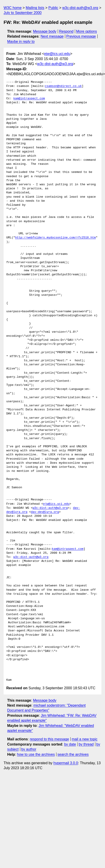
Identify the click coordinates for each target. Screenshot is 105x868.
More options (87, 31)
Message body (45, 31)
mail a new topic (85, 739)
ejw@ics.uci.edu (57, 54)
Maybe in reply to (21, 42)
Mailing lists (35, 8)
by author (29, 749)
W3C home (13, 8)
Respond (66, 31)
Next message (52, 36)
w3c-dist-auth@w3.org (80, 8)
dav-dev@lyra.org (45, 512)
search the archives (73, 754)
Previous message (81, 36)
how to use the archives (36, 754)
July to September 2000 (23, 13)
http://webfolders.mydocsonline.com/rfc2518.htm (55, 238)
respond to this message (49, 739)
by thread (86, 744)
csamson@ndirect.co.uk (63, 86)
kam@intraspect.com (29, 99)
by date (70, 744)
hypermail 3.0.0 (66, 763)
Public (53, 8)
